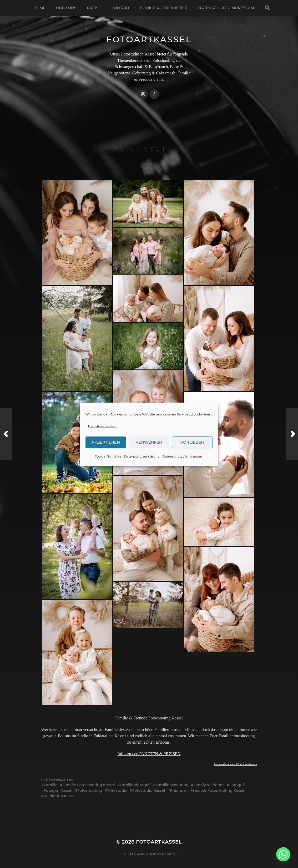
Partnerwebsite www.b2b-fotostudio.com (235, 764)
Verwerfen (149, 442)
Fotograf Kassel (58, 790)
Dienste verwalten (102, 426)
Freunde (178, 790)
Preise (94, 8)
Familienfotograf (135, 785)
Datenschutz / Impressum (183, 456)
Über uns (66, 8)
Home (39, 8)
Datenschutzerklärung (142, 456)
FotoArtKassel (149, 39)
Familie (50, 785)
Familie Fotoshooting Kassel (89, 785)
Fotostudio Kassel (149, 790)
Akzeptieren (106, 442)
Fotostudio (117, 790)
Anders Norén (160, 854)
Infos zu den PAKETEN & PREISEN (149, 754)
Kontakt (120, 8)
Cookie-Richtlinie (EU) (164, 8)
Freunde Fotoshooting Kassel (218, 790)
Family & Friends (209, 785)
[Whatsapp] (283, 854)
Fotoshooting (90, 790)
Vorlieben (192, 442)
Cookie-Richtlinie (108, 456)
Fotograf (237, 785)
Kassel (70, 796)
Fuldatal (51, 796)
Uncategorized (59, 779)
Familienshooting (172, 785)
